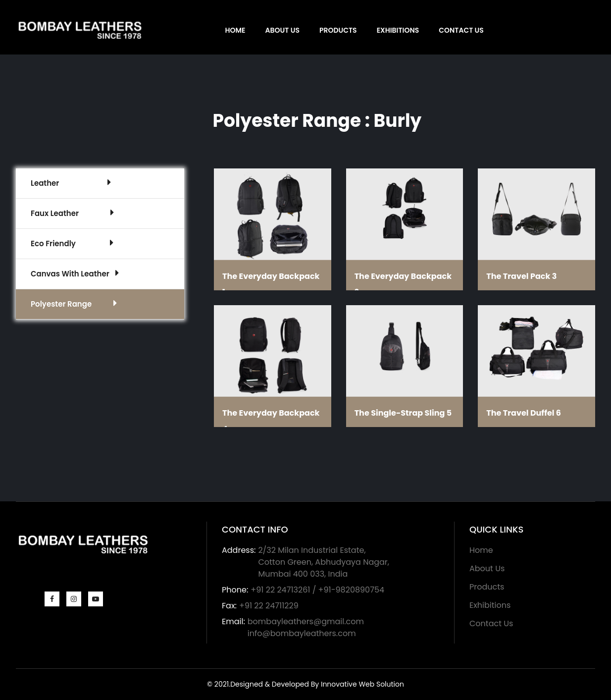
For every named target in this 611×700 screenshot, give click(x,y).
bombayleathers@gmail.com (306, 621)
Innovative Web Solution (362, 684)
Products (338, 30)
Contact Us (461, 30)
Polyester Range (74, 304)
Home (235, 30)
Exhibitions (398, 30)
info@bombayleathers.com (302, 633)
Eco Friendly (72, 243)
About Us (282, 30)
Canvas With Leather (75, 273)
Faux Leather (72, 213)
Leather (71, 183)
